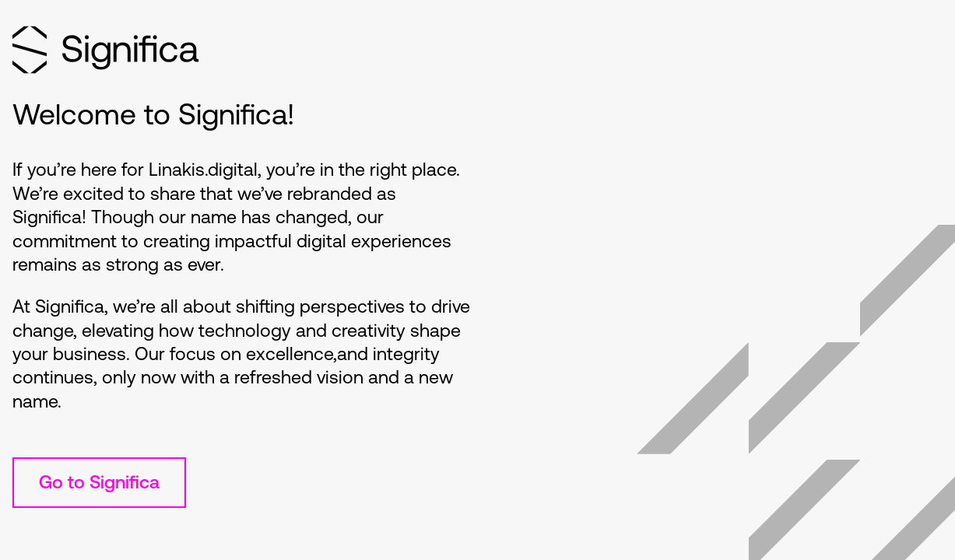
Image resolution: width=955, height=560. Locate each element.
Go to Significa (99, 482)
